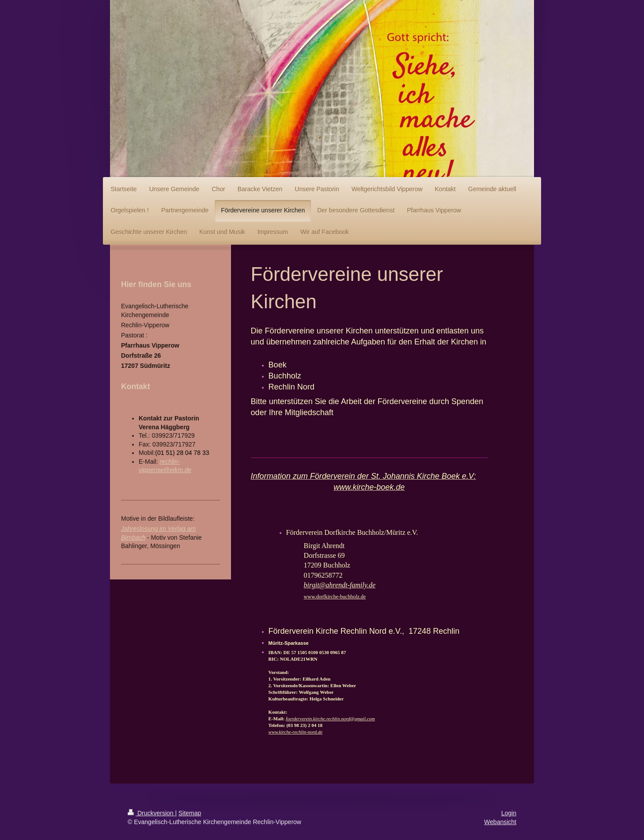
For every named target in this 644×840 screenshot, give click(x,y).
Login (509, 813)
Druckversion (151, 813)
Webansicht (500, 822)
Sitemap (190, 813)
